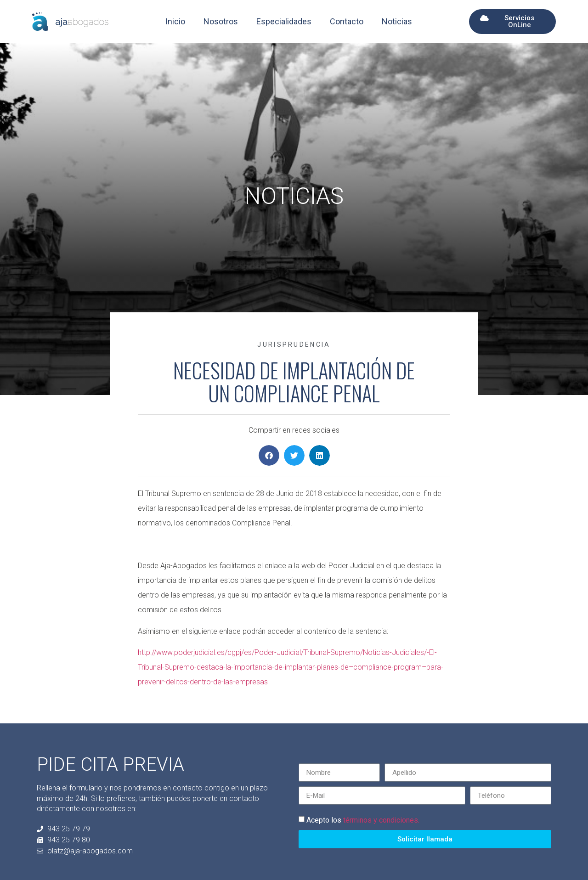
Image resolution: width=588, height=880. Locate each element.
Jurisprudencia (294, 344)
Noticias (397, 21)
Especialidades (284, 21)
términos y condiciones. (381, 820)
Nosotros (221, 21)
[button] (269, 455)
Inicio (175, 21)
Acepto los (363, 820)
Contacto (347, 21)
